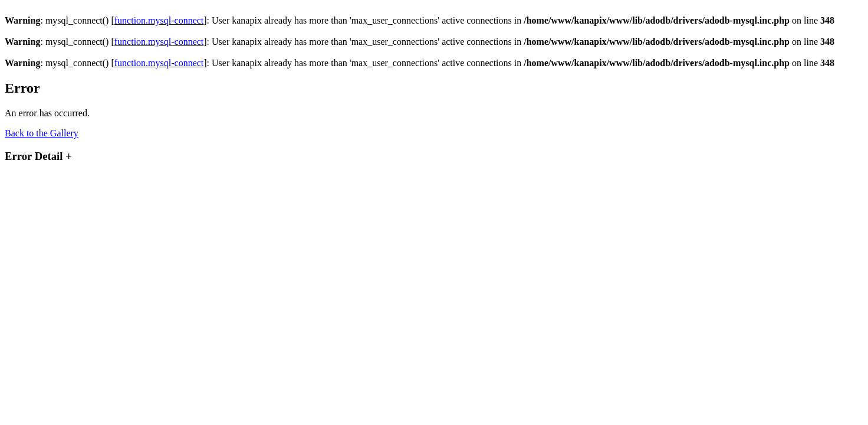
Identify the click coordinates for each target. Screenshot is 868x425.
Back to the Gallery (42, 133)
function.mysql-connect (159, 20)
